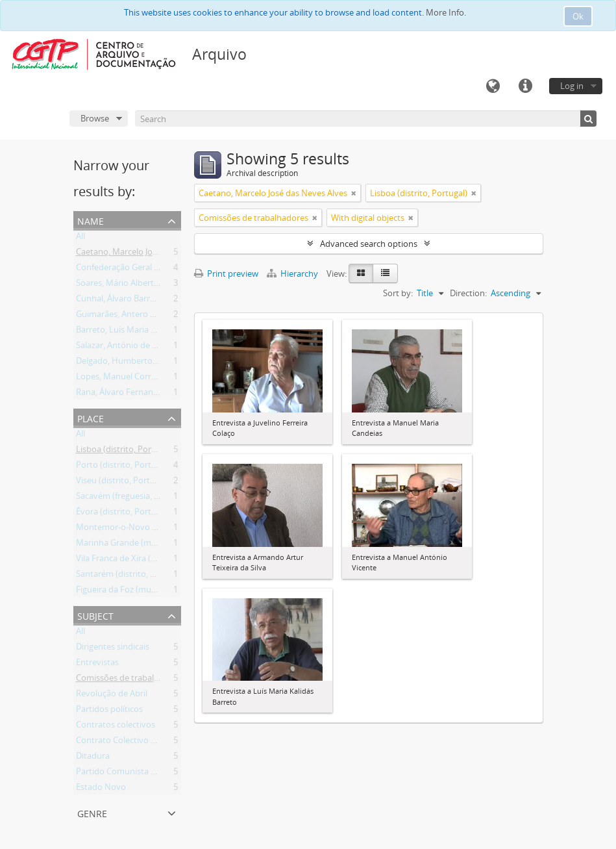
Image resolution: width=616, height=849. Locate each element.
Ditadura (93, 758)
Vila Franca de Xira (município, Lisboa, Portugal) (167, 561)
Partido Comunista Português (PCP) (145, 774)
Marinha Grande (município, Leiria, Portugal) (161, 545)
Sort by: (398, 293)
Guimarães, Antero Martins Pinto (139, 316)
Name (91, 220)
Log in (572, 86)
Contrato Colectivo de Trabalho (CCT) (147, 742)
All (80, 238)
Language (493, 86)
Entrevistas (97, 665)
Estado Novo (101, 789)
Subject (95, 615)
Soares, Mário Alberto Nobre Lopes (143, 285)
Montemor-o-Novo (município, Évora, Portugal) (167, 529)
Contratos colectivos (116, 727)
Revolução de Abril (112, 696)
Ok (578, 16)
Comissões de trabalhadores (131, 680)
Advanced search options (369, 244)
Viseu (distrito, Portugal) (122, 483)
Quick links (525, 86)
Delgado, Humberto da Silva (130, 363)
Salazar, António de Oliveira (129, 348)
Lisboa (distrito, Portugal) (125, 451)
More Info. (446, 12)
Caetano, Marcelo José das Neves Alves (150, 254)
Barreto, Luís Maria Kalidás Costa (139, 332)
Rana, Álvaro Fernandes (121, 394)
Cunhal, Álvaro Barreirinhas (128, 301)
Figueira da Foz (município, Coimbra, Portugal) (165, 592)
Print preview (226, 273)
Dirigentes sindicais (113, 649)
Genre (92, 812)
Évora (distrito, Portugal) (123, 514)
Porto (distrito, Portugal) (123, 467)
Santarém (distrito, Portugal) (131, 576)
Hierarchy (293, 273)
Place (91, 417)
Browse (95, 118)
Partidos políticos (109, 711)
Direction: (468, 293)
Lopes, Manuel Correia (119, 379)
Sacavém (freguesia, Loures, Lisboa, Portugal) (163, 498)
